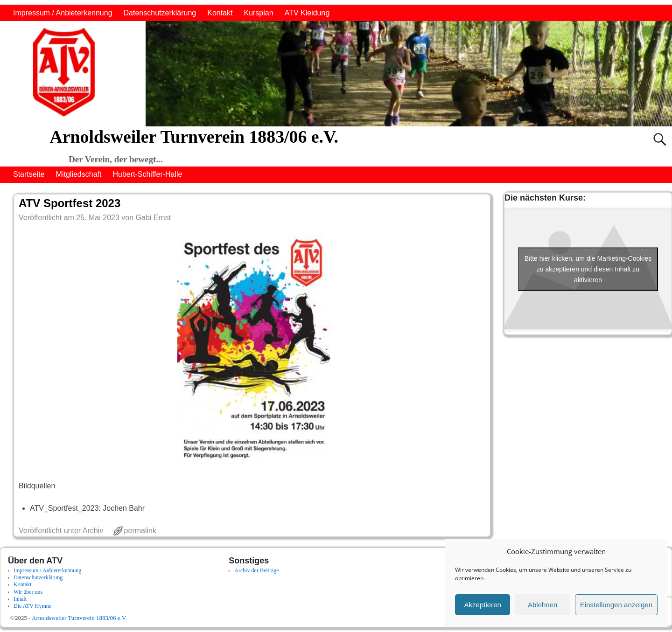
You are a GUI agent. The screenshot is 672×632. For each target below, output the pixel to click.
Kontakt (220, 13)
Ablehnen (542, 605)
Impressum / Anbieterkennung (63, 13)
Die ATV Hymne (32, 606)
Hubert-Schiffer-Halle (147, 174)
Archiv (93, 531)
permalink (140, 531)
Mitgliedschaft (79, 174)
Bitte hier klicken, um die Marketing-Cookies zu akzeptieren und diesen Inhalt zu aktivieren (588, 269)
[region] (336, 74)
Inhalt (20, 599)
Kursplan (258, 13)
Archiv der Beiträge (256, 570)
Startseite (29, 174)
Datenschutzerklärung (160, 13)
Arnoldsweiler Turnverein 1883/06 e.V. (194, 137)
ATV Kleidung (307, 13)
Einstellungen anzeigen (616, 605)
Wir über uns (28, 592)
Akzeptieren (483, 605)
